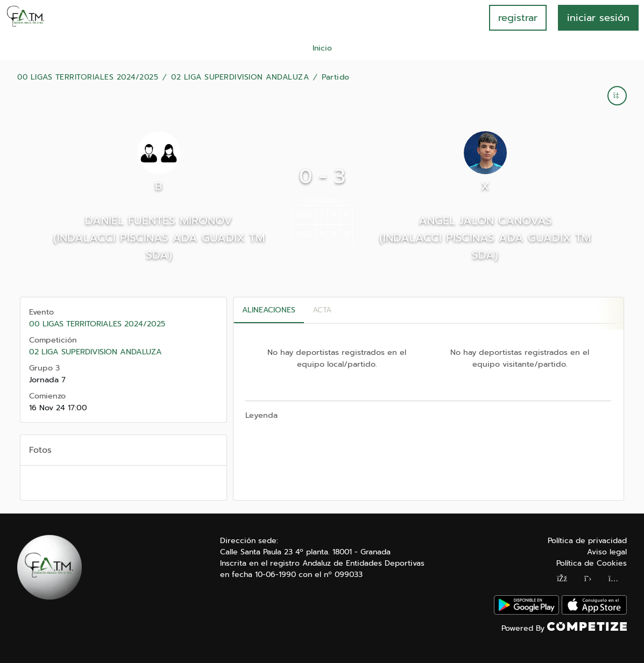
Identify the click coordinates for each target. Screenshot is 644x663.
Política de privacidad (587, 541)
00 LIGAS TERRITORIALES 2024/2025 (88, 77)
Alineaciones (269, 310)
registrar (518, 18)
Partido (336, 77)
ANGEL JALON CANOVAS (485, 220)
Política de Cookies (592, 563)
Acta (322, 310)
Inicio (322, 48)
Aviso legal (607, 552)
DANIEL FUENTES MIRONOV (159, 220)
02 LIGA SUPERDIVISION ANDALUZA (240, 77)
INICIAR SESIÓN (598, 18)
